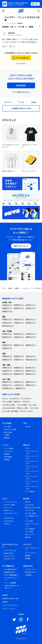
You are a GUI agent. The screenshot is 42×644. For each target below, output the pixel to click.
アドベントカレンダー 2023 (32, 462)
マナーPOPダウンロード (11, 578)
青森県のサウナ (19, 305)
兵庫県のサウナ (7, 359)
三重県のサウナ (7, 348)
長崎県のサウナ (31, 382)
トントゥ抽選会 (9, 448)
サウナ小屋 (6, 411)
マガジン (28, 448)
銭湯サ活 (28, 537)
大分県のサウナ (19, 385)
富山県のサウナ (19, 334)
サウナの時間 (29, 532)
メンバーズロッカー (31, 553)
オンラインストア (9, 502)
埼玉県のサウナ (7, 323)
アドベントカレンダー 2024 (32, 457)
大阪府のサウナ (31, 356)
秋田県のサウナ (19, 308)
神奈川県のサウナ (8, 326)
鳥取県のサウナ (7, 367)
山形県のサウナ (31, 308)
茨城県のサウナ (7, 319)
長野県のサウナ (31, 337)
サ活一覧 (28, 427)
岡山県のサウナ (31, 367)
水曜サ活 (28, 502)
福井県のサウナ (7, 337)
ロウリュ (5, 398)
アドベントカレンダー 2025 (32, 452)
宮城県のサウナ (7, 308)
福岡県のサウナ (7, 382)
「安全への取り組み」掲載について (11, 587)
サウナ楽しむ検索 (30, 513)
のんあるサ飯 (29, 505)
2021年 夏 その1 (9, 518)
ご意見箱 (28, 575)
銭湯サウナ (18, 401)
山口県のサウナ (19, 371)
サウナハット (8, 508)
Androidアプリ (8, 559)
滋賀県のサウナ (7, 356)
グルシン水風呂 (7, 401)
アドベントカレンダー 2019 (32, 483)
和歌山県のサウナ (31, 359)
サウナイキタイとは (10, 550)
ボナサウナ (26, 401)
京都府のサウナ (19, 356)
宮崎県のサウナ (31, 385)
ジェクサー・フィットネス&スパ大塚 (22, 19)
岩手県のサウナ (31, 305)
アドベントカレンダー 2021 (32, 472)
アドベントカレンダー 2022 (32, 467)
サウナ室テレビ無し (9, 405)
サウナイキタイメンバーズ (32, 549)
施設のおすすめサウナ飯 (32, 508)
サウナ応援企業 (30, 529)
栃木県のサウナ (19, 319)
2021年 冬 (7, 524)
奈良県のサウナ (19, 359)
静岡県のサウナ (19, 345)
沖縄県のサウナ (20, 388)
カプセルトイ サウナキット (32, 525)
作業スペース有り (23, 408)
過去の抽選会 (8, 457)
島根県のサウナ (19, 367)
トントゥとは (8, 451)
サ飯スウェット (9, 510)
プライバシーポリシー (9, 609)
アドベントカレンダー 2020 (32, 478)
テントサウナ (34, 408)
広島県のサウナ (7, 371)
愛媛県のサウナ (19, 374)
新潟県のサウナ (7, 334)
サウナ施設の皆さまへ (11, 569)
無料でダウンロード (21, 246)
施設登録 (7, 438)
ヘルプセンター (30, 569)
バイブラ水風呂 (22, 405)
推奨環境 (5, 595)
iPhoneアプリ (8, 556)
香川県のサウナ (7, 374)
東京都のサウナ (31, 323)
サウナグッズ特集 (9, 505)
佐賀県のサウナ (19, 382)
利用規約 (5, 602)
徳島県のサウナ (31, 371)
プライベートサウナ (26, 411)
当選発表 (7, 454)
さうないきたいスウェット (11, 514)
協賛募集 (7, 460)
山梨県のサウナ (19, 337)
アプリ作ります (30, 510)
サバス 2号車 (29, 521)
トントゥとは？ (21, 63)
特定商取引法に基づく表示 (10, 599)
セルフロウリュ (15, 398)
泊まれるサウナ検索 (10, 429)
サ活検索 (7, 435)
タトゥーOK (32, 405)
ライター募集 (29, 492)
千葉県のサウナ (19, 323)
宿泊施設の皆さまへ (10, 572)
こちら (27, 92)
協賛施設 (28, 556)
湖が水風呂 (15, 411)
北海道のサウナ (7, 305)
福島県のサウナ (7, 311)
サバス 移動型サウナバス (32, 517)
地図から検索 (8, 432)
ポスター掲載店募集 (10, 575)
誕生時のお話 (8, 553)
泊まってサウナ (30, 535)
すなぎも (11, 33)
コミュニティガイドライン (10, 605)
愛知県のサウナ (31, 345)
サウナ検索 (7, 427)
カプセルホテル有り (9, 408)
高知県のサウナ (31, 374)
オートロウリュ (26, 398)
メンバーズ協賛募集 (10, 583)
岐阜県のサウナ (7, 345)
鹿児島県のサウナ (8, 388)
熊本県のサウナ (7, 385)
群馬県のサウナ (31, 319)
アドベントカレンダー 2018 (32, 488)
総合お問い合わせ (30, 572)
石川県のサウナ (31, 334)
